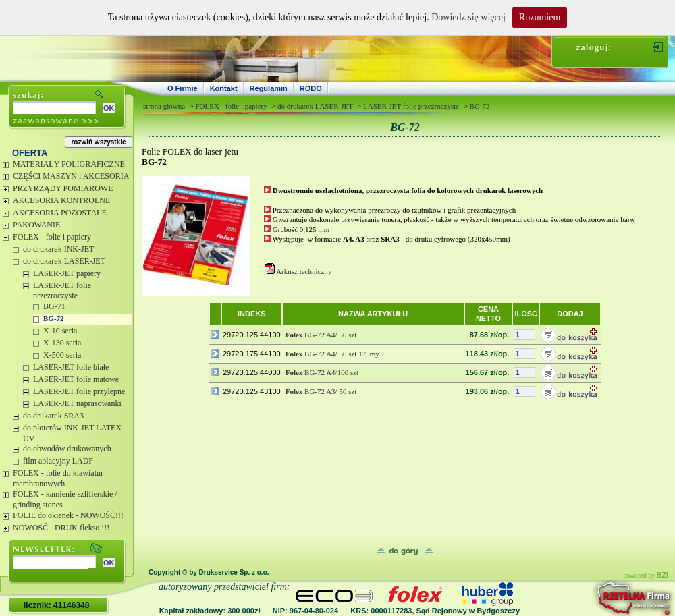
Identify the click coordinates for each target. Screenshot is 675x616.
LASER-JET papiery (67, 273)
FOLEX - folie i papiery (52, 237)
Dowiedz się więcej (468, 17)
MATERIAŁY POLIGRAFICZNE (69, 164)
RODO (311, 88)
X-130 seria (62, 343)
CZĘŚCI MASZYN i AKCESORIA (71, 176)
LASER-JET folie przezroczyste (62, 291)
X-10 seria (60, 331)
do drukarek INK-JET (58, 249)
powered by (646, 576)
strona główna (164, 106)
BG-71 (54, 306)
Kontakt (224, 88)
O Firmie (183, 88)
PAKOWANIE (36, 225)
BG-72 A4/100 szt (322, 372)
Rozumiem (540, 17)
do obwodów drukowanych (67, 449)
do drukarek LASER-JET (64, 261)
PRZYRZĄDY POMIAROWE (63, 188)
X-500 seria (62, 355)
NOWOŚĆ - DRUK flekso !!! (61, 528)
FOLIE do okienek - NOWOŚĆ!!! (68, 515)
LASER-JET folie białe (71, 367)
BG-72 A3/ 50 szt (321, 391)
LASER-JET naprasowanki (77, 403)
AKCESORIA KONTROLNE (61, 200)
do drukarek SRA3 (53, 416)
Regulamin (269, 88)
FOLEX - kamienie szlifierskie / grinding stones (65, 499)
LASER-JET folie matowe (76, 379)
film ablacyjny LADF (58, 461)
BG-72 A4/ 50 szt (321, 335)
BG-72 (54, 318)
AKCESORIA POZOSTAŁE (60, 213)
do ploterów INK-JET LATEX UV (72, 433)
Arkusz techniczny (304, 271)
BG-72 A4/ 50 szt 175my (332, 354)
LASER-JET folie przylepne (79, 391)
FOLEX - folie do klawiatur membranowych (58, 478)
